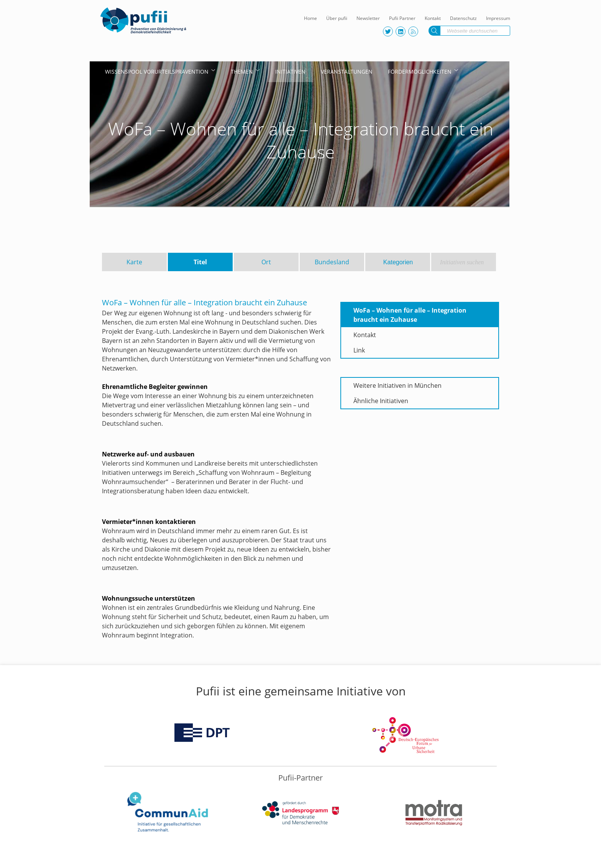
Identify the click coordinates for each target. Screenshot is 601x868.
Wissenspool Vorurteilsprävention (157, 72)
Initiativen (290, 72)
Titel (200, 262)
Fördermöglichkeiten (420, 72)
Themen (242, 72)
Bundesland (332, 262)
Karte (134, 262)
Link (359, 350)
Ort (266, 262)
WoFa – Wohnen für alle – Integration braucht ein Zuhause (410, 315)
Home (310, 18)
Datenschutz (463, 18)
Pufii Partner (402, 18)
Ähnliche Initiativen (381, 401)
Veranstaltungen (347, 72)
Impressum (498, 18)
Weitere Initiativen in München (397, 385)
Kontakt (433, 18)
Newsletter (368, 18)
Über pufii (337, 18)
